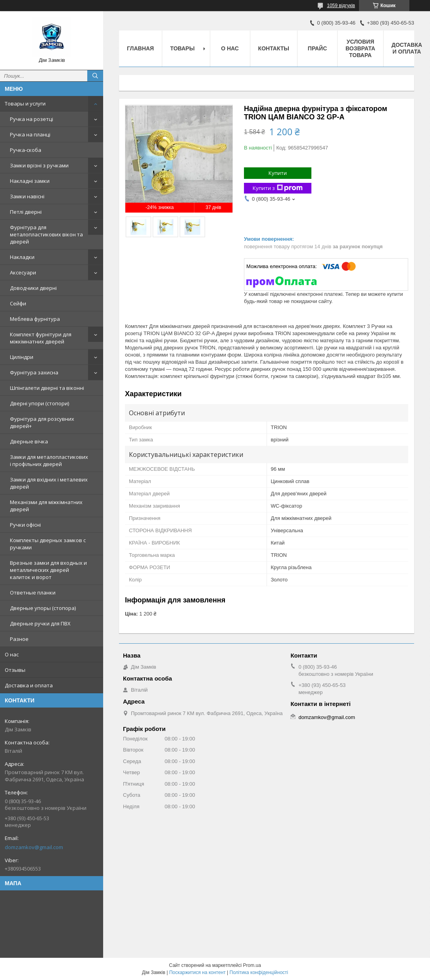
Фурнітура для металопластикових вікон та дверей (46, 234)
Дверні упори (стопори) (39, 403)
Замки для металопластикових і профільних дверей (49, 460)
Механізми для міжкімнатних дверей (46, 506)
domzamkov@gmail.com (34, 847)
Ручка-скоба (26, 150)
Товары (182, 48)
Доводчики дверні (33, 288)
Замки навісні (27, 196)
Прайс (317, 48)
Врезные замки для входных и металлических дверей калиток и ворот (48, 570)
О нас (12, 654)
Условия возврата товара (360, 48)
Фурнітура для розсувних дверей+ (42, 422)
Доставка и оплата (29, 685)
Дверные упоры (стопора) (43, 608)
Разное (19, 639)
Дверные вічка (29, 441)
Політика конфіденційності (259, 972)
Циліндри (22, 357)
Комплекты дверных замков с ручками (48, 544)
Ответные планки (33, 593)
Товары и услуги (25, 104)
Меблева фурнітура (35, 319)
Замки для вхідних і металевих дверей (49, 483)
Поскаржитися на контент (197, 972)
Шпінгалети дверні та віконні (47, 388)
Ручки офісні (25, 525)
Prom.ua (252, 965)
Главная (140, 48)
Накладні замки (30, 181)
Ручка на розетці (32, 119)
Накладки (22, 257)
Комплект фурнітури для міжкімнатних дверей (41, 338)
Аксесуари (23, 272)
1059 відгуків (341, 6)
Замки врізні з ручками (39, 165)
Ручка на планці (30, 134)
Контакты (274, 48)
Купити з (278, 188)
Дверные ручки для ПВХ (40, 623)
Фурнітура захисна (34, 372)
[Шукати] (95, 76)
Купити (278, 173)
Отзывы (15, 670)
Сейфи (18, 303)
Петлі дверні (26, 212)
